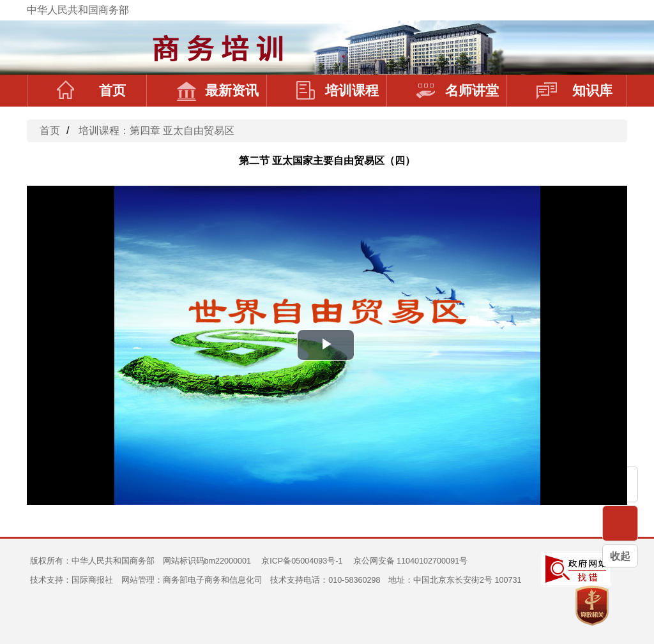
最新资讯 (217, 91)
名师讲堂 (458, 91)
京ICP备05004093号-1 (302, 561)
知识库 (574, 91)
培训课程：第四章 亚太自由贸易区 (156, 131)
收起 (620, 556)
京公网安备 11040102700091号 (411, 561)
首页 (91, 91)
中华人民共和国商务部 (78, 10)
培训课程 (338, 91)
